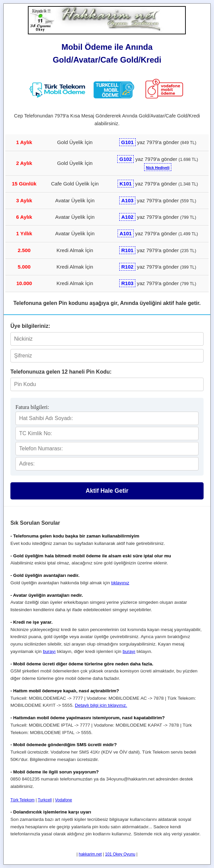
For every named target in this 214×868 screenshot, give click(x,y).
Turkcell (45, 800)
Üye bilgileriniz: (30, 326)
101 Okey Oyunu (120, 854)
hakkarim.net (90, 854)
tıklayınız (120, 583)
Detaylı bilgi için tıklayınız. (101, 705)
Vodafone (64, 800)
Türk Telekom (23, 800)
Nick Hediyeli (158, 168)
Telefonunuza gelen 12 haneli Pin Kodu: (61, 372)
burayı (49, 651)
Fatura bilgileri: (32, 407)
